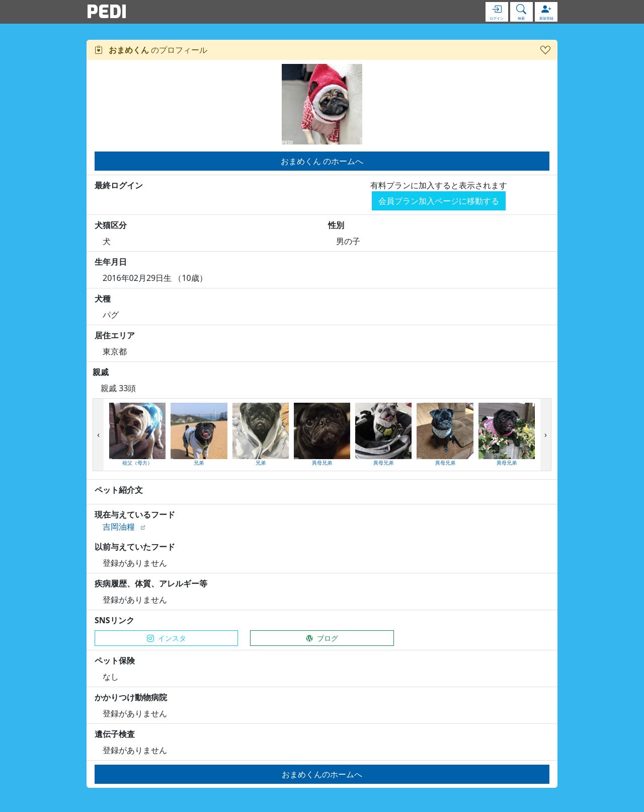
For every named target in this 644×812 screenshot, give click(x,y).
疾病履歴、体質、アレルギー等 (151, 583)
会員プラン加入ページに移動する (439, 201)
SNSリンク (114, 620)
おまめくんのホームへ (322, 774)
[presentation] (98, 435)
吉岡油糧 (119, 527)
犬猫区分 (111, 225)
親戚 (101, 372)
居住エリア (115, 335)
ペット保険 (115, 660)
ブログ (322, 638)
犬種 (103, 299)
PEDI (107, 12)
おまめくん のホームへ (322, 161)
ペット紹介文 (119, 490)
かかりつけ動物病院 (131, 697)
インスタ (167, 638)
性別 (336, 225)
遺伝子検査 (115, 734)
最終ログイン (119, 185)
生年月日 (111, 262)
